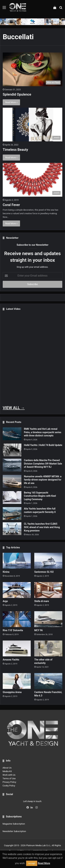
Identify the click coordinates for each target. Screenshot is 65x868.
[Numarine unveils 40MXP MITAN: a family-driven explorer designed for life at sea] (12, 481)
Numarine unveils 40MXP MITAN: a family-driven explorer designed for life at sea (43, 480)
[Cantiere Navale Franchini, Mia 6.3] (48, 681)
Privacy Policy (9, 782)
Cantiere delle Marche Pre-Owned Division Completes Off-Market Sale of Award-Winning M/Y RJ (43, 464)
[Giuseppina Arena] (17, 681)
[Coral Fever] (32, 180)
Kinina (6, 572)
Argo (5, 601)
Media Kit (7, 771)
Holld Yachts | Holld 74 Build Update (43, 445)
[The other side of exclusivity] (48, 648)
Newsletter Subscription (14, 831)
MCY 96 (39, 630)
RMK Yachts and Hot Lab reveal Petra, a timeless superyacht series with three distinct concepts (43, 432)
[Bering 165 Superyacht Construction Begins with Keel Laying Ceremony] (12, 497)
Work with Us (9, 775)
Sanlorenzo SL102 (44, 572)
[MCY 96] (48, 619)
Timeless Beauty (15, 150)
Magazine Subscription (14, 824)
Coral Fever (11, 205)
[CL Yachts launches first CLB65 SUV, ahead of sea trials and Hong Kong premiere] (12, 529)
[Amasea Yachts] (17, 648)
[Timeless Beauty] (32, 125)
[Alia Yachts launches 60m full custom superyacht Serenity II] (12, 513)
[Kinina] (17, 561)
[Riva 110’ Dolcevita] (17, 619)
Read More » (11, 102)
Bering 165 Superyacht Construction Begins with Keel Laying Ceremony (40, 496)
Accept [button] (32, 863)
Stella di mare (42, 601)
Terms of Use (9, 778)
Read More (44, 863)
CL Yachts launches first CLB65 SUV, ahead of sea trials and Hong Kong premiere (42, 527)
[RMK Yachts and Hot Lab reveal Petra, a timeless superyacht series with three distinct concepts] (12, 434)
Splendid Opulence (17, 94)
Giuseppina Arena (12, 692)
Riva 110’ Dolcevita (13, 630)
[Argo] (17, 590)
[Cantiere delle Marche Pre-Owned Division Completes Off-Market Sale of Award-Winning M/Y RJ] (12, 465)
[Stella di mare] (48, 590)
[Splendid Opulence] (32, 69)
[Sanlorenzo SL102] (48, 561)
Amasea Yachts (11, 660)
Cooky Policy (9, 786)
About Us (7, 768)
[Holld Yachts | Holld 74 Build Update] (12, 450)
